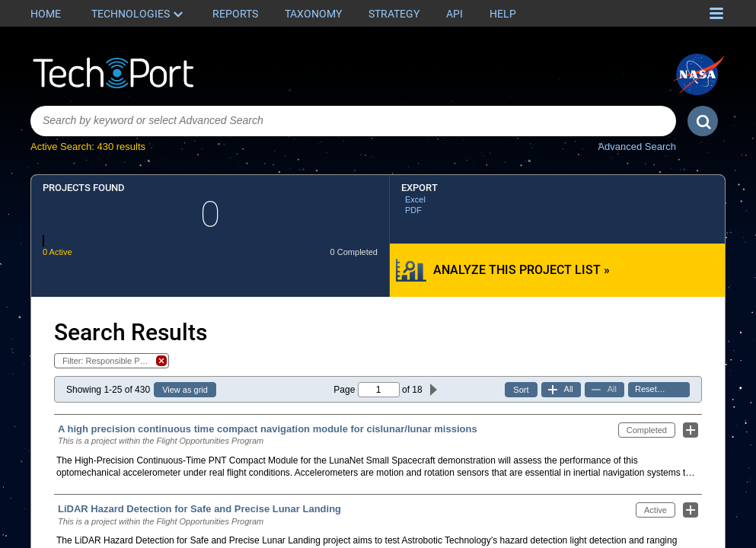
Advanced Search (637, 147)
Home (46, 14)
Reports (235, 14)
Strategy (394, 14)
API (455, 14)
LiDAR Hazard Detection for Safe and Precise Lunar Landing (199, 509)
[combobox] (353, 121)
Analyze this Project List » (522, 270)
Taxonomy (313, 14)
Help (503, 14)
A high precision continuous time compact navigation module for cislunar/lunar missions (268, 429)
